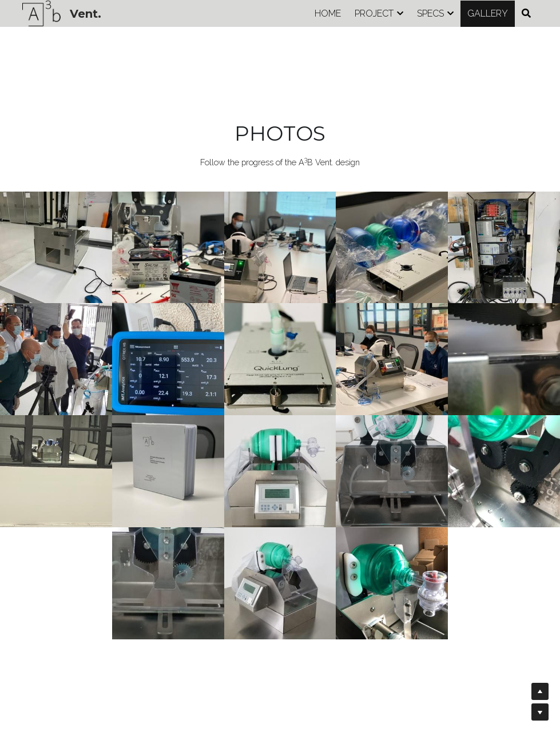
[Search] (526, 13)
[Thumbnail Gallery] (56, 248)
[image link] (41, 12)
